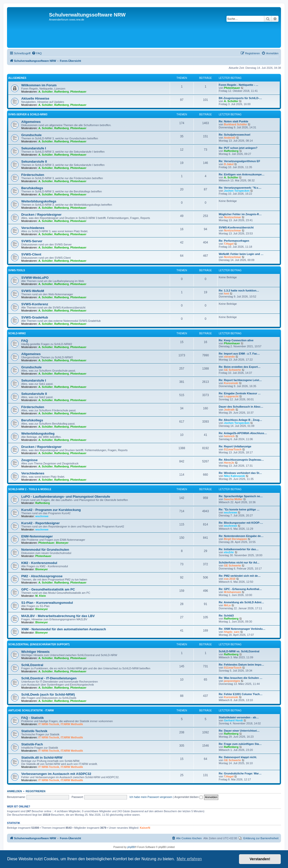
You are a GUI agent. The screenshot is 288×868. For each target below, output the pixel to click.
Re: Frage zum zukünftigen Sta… (240, 744)
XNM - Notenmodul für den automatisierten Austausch (64, 629)
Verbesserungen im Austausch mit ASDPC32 (56, 774)
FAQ (25, 341)
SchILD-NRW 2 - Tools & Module (30, 489)
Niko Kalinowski (234, 476)
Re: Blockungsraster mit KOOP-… (241, 523)
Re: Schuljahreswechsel (234, 135)
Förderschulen (33, 175)
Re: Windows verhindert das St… (240, 473)
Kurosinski (231, 383)
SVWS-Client (31, 254)
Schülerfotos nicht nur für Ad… (239, 562)
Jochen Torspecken (237, 191)
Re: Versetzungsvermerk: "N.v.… (240, 188)
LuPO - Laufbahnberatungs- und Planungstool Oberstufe (66, 497)
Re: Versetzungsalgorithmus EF (239, 161)
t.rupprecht (231, 396)
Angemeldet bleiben (189, 797)
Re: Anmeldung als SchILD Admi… (241, 602)
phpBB (131, 847)
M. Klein (40, 596)
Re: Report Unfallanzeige (235, 446)
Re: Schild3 (226, 616)
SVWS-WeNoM (33, 291)
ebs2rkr (229, 552)
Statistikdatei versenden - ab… (239, 717)
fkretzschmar (232, 217)
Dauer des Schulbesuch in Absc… (241, 407)
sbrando (229, 357)
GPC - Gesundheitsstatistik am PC (48, 589)
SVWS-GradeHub (35, 317)
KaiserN (145, 828)
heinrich (229, 436)
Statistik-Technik (34, 731)
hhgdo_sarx (232, 632)
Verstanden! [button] (260, 859)
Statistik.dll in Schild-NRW (42, 758)
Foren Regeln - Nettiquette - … (238, 85)
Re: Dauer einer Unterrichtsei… (239, 731)
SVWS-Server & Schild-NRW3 (28, 114)
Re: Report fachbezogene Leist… (240, 380)
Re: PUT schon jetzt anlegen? (238, 148)
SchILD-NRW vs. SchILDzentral (239, 651)
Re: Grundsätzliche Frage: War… (240, 773)
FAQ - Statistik (32, 718)
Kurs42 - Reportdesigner (40, 523)
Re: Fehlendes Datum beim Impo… (241, 665)
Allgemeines (17, 78)
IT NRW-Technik (49, 724)
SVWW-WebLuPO (35, 278)
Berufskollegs (32, 188)
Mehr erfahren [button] (189, 859)
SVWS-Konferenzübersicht (236, 227)
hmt (226, 294)
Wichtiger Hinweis (35, 652)
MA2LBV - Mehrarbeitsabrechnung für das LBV (58, 616)
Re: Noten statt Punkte (233, 121)
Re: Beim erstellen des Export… (240, 367)
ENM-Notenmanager (37, 536)
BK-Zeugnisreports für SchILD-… (240, 98)
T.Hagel (229, 244)
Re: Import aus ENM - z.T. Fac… (239, 354)
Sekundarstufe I (34, 148)
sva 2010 (230, 579)
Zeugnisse (29, 460)
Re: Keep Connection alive (236, 340)
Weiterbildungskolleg (38, 433)
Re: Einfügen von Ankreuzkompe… (242, 174)
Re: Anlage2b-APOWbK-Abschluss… (243, 433)
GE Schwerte (232, 370)
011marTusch (233, 449)
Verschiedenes (33, 228)
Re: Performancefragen (234, 241)
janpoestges (232, 681)
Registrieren (36, 791)
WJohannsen (232, 592)
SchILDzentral (32, 665)
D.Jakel (229, 164)
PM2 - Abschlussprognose (42, 576)
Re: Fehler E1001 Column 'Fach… (241, 694)
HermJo (229, 463)
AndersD (230, 138)
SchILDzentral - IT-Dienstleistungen (49, 678)
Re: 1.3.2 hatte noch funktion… (239, 291)
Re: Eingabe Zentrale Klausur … (240, 393)
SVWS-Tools (17, 270)
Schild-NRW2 (17, 333)
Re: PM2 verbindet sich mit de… (240, 576)
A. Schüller (46, 92)
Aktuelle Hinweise (35, 98)
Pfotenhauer (78, 92)
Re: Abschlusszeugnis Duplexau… (241, 460)
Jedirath (229, 410)
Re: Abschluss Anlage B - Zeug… (240, 420)
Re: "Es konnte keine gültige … (239, 509)
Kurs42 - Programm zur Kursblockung (51, 510)
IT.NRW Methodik (72, 724)
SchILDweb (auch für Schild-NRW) (48, 694)
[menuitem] (37, 53)
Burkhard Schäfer (235, 124)
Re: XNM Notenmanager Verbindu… (242, 629)
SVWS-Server (32, 241)
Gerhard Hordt (233, 720)
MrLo (227, 605)
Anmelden (14, 791)
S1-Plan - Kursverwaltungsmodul (47, 603)
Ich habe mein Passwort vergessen (151, 797)
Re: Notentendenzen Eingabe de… (241, 536)
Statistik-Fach (32, 744)
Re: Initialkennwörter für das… (239, 549)
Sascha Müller (233, 499)
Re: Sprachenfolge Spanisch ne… (241, 496)
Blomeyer (62, 543)
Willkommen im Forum (39, 85)
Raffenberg (61, 92)
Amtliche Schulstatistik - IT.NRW (31, 710)
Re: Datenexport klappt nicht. (238, 757)
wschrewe (42, 516)
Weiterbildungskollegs (39, 201)
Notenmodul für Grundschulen (45, 550)
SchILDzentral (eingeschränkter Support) (39, 644)
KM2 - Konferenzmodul (39, 563)
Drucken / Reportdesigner (41, 215)
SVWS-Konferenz (35, 304)
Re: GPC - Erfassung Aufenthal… (240, 589)
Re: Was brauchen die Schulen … (240, 678)
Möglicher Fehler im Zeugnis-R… (240, 214)
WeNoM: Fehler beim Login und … (241, 254)
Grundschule (31, 135)
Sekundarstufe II (34, 162)
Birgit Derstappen (235, 539)
